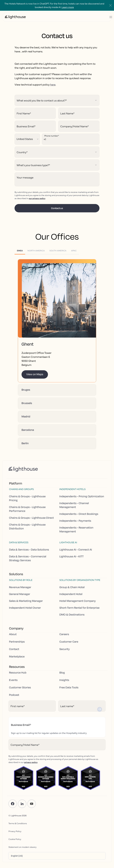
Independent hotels (72, 489)
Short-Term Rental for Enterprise (79, 608)
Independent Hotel (71, 594)
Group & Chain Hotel (72, 587)
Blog (62, 673)
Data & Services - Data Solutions (29, 550)
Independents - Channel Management (74, 505)
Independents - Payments (75, 521)
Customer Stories (20, 687)
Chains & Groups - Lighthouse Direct (31, 518)
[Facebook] (13, 804)
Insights (64, 680)
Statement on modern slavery (22, 847)
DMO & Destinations (72, 615)
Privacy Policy (15, 831)
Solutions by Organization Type (80, 580)
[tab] (20, 250)
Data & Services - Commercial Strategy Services (28, 558)
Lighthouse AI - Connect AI (76, 550)
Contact (14, 649)
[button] (57, 305)
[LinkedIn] (22, 804)
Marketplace (17, 657)
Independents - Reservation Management (76, 530)
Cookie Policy (15, 839)
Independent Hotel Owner (25, 608)
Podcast (14, 695)
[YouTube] (32, 804)
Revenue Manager (20, 587)
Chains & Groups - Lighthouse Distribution (27, 527)
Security (65, 649)
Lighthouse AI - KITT (71, 556)
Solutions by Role (21, 580)
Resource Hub (18, 673)
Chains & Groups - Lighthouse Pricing (27, 498)
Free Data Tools (69, 687)
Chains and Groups (21, 489)
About (13, 634)
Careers (64, 634)
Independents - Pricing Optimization (82, 496)
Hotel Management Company (78, 601)
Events (13, 680)
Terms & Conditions (18, 823)
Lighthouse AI (68, 542)
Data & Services (19, 542)
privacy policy (31, 762)
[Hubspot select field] (57, 100)
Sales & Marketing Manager (26, 601)
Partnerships (17, 642)
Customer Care (69, 642)
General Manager (20, 594)
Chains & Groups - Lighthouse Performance (27, 509)
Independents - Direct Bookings (79, 514)
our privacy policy (37, 198)
